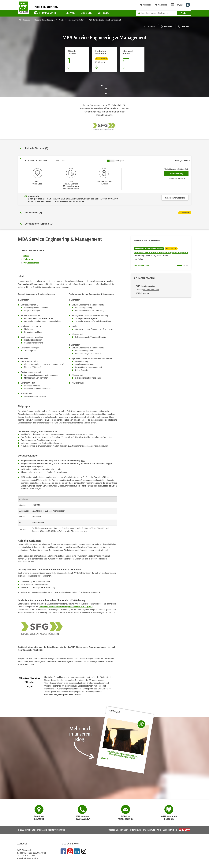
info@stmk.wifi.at (31, 858)
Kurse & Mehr (46, 13)
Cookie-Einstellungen (118, 830)
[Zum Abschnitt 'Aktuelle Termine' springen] (77, 59)
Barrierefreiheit (170, 830)
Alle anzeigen (141, 263)
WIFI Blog (104, 13)
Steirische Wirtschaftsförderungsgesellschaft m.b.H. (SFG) (66, 605)
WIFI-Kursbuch (24, 20)
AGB (159, 830)
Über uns (87, 13)
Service (71, 13)
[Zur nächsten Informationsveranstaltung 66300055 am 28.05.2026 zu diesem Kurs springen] (105, 59)
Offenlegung (136, 830)
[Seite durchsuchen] (164, 13)
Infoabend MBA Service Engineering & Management (161, 251)
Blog (105, 756)
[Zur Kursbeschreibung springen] (132, 59)
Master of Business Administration (72, 20)
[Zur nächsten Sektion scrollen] (105, 91)
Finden (184, 13)
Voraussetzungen (32, 261)
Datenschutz (149, 830)
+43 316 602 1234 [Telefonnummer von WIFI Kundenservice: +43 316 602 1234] (151, 288)
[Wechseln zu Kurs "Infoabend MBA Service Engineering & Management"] (179, 263)
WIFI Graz (37, 183)
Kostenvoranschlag (175, 197)
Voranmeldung (179, 173)
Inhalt (26, 254)
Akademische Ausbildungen (44, 20)
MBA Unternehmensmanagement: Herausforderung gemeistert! (123, 753)
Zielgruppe (28, 257)
